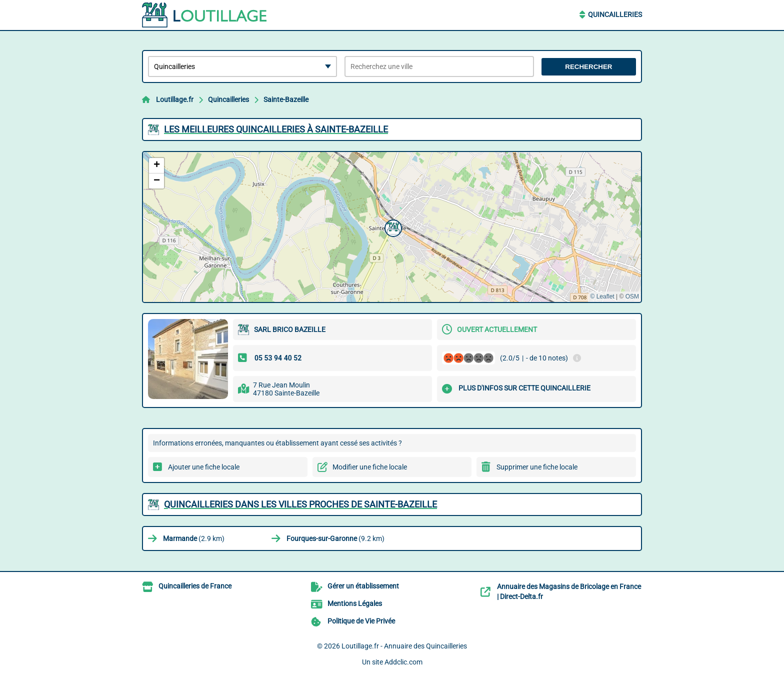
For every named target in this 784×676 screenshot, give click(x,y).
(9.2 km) (335, 538)
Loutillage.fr (175, 99)
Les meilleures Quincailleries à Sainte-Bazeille (276, 129)
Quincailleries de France (195, 586)
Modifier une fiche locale (370, 467)
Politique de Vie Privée (361, 621)
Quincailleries (615, 14)
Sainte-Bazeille (286, 99)
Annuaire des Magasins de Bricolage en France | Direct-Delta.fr (569, 591)
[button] (392, 227)
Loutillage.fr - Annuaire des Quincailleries (404, 646)
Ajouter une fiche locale (204, 467)
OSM (632, 296)
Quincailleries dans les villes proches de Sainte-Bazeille (300, 504)
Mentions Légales (355, 603)
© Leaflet (602, 296)
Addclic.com (403, 662)
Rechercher (588, 67)
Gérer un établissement (363, 586)
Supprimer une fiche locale (537, 467)
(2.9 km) (194, 538)
